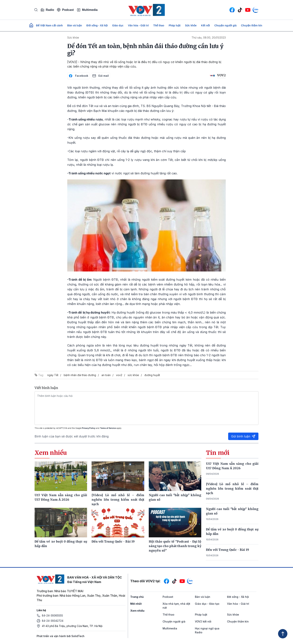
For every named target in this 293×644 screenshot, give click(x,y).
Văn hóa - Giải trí (138, 25)
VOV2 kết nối (203, 621)
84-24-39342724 (53, 621)
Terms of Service (108, 428)
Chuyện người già (225, 25)
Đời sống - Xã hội (97, 25)
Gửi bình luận (243, 436)
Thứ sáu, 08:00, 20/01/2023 (209, 38)
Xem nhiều (137, 611)
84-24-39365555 (52, 615)
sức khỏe (133, 375)
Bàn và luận (75, 25)
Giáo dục (118, 25)
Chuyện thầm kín (252, 25)
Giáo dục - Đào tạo (207, 604)
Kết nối (205, 25)
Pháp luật (175, 25)
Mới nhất (136, 604)
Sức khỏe (191, 25)
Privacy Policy (89, 428)
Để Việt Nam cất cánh (49, 25)
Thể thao (159, 25)
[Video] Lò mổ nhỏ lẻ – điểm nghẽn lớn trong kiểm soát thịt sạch (232, 489)
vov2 (119, 375)
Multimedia (87, 10)
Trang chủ (137, 597)
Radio (47, 10)
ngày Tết (53, 375)
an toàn (106, 375)
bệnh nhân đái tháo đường (80, 375)
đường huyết (152, 375)
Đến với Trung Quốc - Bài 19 (227, 550)
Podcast (65, 10)
